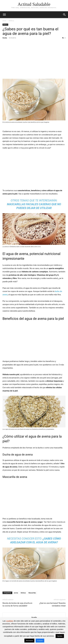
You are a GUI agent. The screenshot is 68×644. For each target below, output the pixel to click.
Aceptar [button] (40, 641)
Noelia (5, 38)
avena (16, 593)
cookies (10, 621)
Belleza (11, 21)
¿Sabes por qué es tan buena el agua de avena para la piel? (30, 31)
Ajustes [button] (60, 636)
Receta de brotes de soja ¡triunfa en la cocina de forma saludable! (17, 604)
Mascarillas (32, 593)
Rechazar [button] (29, 641)
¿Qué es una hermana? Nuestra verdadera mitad (52, 604)
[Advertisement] (34, 59)
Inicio (4, 21)
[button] (4, 15)
